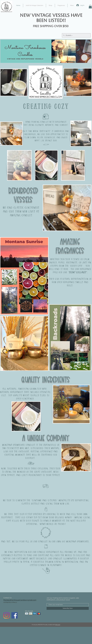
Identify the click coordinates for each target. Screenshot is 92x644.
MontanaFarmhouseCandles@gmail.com (20, 600)
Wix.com (58, 625)
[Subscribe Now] (68, 608)
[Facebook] (15, 615)
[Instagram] (7, 615)
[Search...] (76, 35)
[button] (90, 6)
